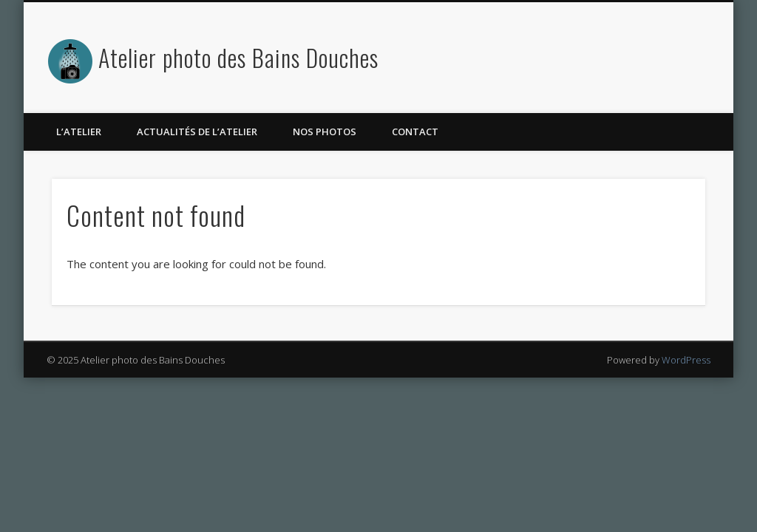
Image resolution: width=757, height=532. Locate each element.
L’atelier (79, 132)
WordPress (686, 360)
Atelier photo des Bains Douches (238, 57)
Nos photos (325, 132)
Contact (415, 132)
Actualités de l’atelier (197, 132)
